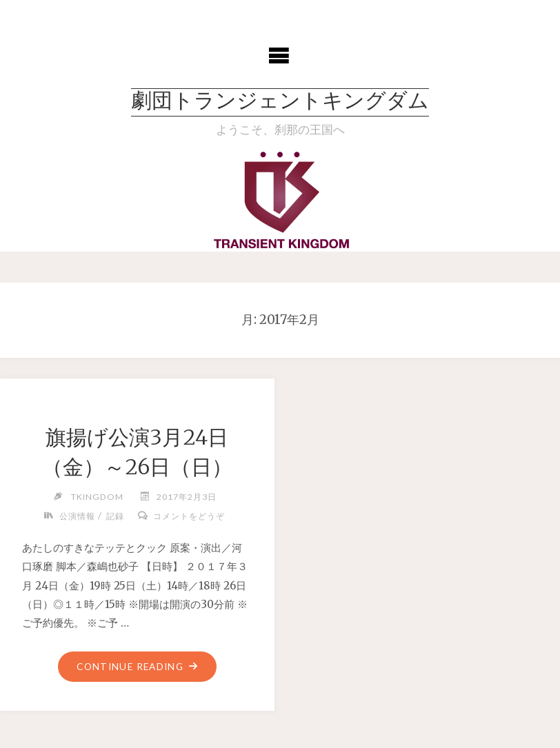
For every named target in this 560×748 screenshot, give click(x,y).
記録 (115, 516)
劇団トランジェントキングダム (280, 102)
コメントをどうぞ (189, 516)
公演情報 (77, 516)
